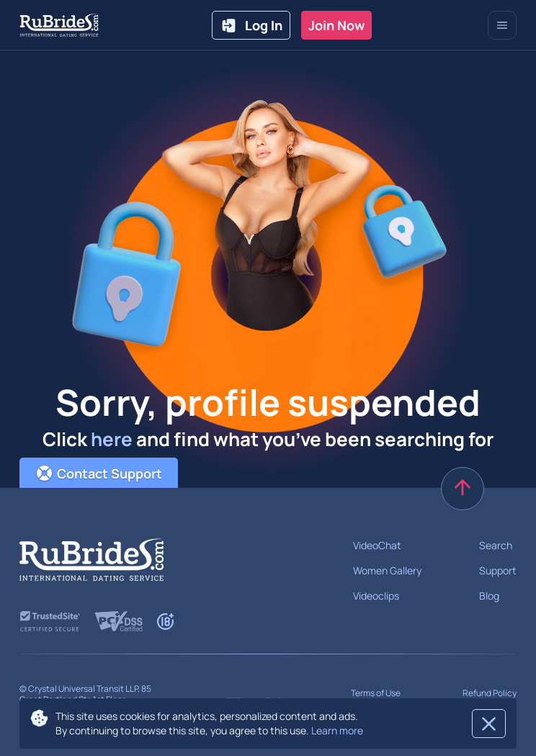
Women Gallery (387, 570)
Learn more (337, 730)
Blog (489, 596)
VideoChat (377, 545)
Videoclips (376, 596)
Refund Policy (490, 693)
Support (498, 570)
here (112, 439)
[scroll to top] (463, 489)
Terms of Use (376, 693)
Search (496, 545)
